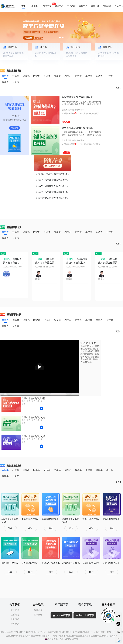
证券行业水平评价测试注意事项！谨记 (54, 192)
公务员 (16, 82)
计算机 (26, 76)
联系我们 (15, 615)
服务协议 (15, 619)
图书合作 (38, 615)
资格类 (57, 76)
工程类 (89, 76)
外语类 (47, 76)
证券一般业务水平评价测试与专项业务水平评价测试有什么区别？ (54, 198)
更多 (119, 88)
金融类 (5, 76)
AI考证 (68, 76)
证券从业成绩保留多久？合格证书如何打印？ (54, 186)
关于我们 (15, 610)
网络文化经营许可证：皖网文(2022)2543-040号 (49, 632)
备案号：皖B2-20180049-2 (13, 632)
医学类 (37, 76)
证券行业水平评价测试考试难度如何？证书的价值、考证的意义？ (54, 180)
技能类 (5, 82)
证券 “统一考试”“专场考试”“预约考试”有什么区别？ (54, 174)
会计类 (110, 76)
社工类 (16, 76)
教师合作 (38, 610)
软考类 (78, 76)
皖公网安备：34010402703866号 (61, 639)
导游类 (99, 76)
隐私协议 (15, 624)
